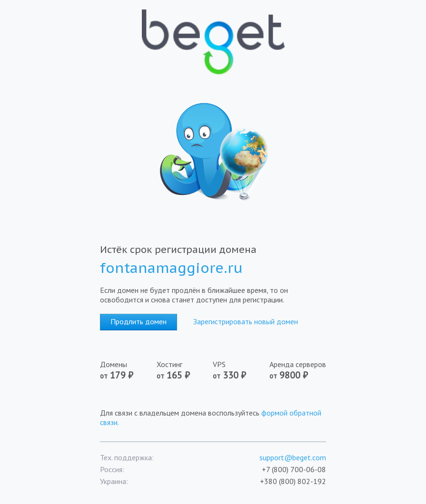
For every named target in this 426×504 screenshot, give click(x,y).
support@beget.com (293, 457)
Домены (117, 370)
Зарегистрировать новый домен (246, 321)
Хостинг (173, 370)
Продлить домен (139, 321)
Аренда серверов (298, 370)
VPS (229, 370)
